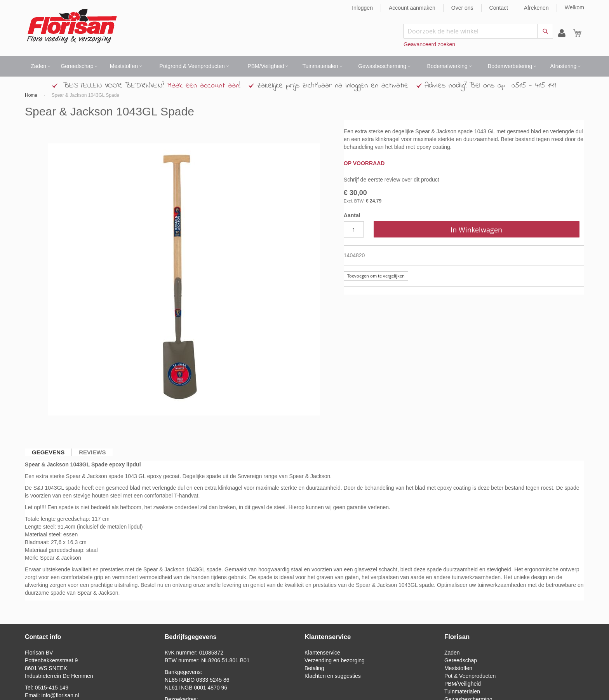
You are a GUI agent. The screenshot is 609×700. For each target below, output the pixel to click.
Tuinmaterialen (462, 691)
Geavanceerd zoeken (429, 44)
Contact (499, 8)
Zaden (452, 653)
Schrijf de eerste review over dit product (391, 180)
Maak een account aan (203, 86)
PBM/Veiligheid (463, 684)
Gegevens (48, 452)
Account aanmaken (412, 8)
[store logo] (72, 26)
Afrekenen (536, 8)
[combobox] (478, 31)
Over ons (462, 8)
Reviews (92, 452)
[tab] (48, 452)
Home (31, 95)
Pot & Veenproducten (470, 676)
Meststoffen (458, 668)
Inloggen (362, 8)
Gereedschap (461, 660)
